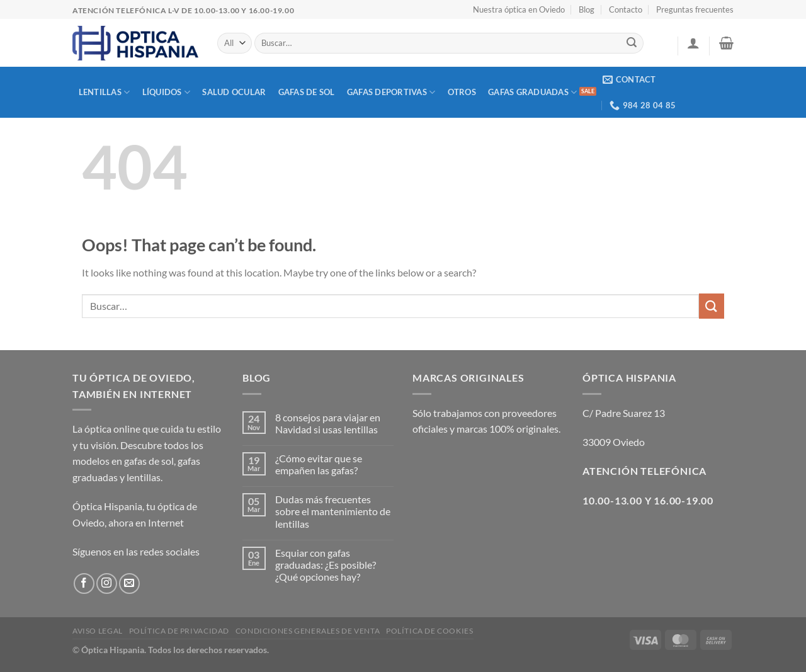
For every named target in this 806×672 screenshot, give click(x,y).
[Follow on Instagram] (107, 584)
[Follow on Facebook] (84, 584)
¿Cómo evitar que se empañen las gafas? (319, 464)
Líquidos (167, 92)
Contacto (626, 9)
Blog (587, 9)
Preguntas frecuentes (695, 9)
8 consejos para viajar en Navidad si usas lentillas (328, 423)
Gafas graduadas (532, 92)
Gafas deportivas (391, 92)
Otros (462, 92)
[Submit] (632, 43)
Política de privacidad (179, 631)
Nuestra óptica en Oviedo (519, 9)
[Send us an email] (129, 584)
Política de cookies (430, 631)
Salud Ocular (234, 92)
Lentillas (105, 92)
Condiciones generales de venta (308, 631)
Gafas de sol (307, 92)
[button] (693, 43)
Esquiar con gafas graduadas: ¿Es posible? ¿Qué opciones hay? (326, 565)
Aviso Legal (98, 631)
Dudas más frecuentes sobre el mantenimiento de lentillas (333, 511)
